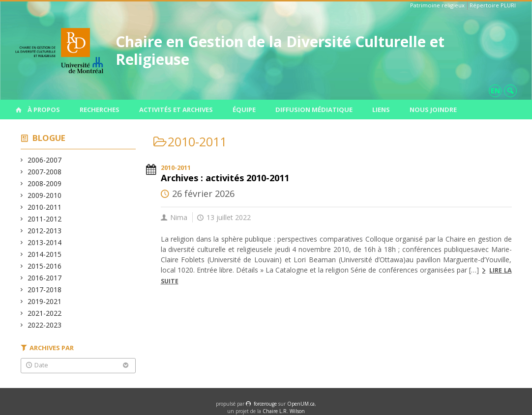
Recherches (100, 110)
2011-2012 (45, 219)
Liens (381, 110)
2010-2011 (45, 207)
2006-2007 (45, 160)
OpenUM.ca (301, 404)
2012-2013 (45, 231)
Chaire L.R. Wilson (284, 411)
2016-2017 (45, 278)
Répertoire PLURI (493, 5)
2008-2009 (45, 183)
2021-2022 (45, 313)
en (495, 91)
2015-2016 (45, 266)
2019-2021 (45, 301)
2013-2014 (45, 242)
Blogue (49, 138)
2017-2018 (45, 290)
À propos (44, 110)
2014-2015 (45, 254)
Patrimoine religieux (437, 5)
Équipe (244, 110)
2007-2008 (45, 172)
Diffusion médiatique (314, 110)
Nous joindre (433, 110)
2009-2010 (45, 195)
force (265, 404)
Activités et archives (176, 110)
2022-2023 (45, 325)
